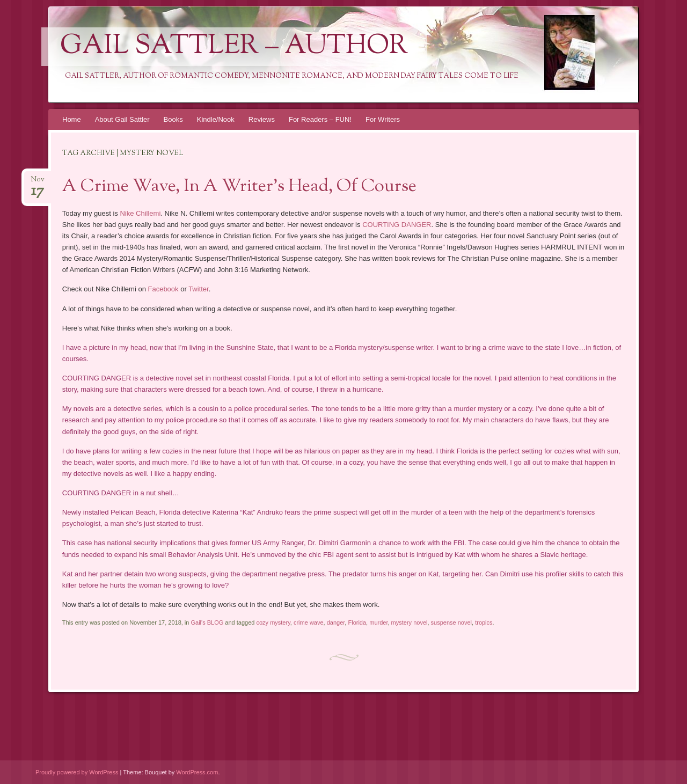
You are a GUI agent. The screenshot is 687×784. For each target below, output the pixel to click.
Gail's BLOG (207, 622)
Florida (357, 622)
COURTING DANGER (397, 225)
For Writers (383, 119)
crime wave (309, 622)
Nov (38, 183)
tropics (484, 622)
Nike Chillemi (140, 213)
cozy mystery (273, 622)
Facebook (163, 289)
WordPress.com (197, 772)
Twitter (199, 289)
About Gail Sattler (122, 119)
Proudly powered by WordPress (77, 772)
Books (173, 119)
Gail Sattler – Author (234, 47)
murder (378, 622)
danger (336, 622)
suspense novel (451, 622)
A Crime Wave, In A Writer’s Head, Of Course (239, 187)
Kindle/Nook (216, 119)
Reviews (262, 119)
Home (72, 119)
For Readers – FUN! (320, 119)
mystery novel (410, 622)
